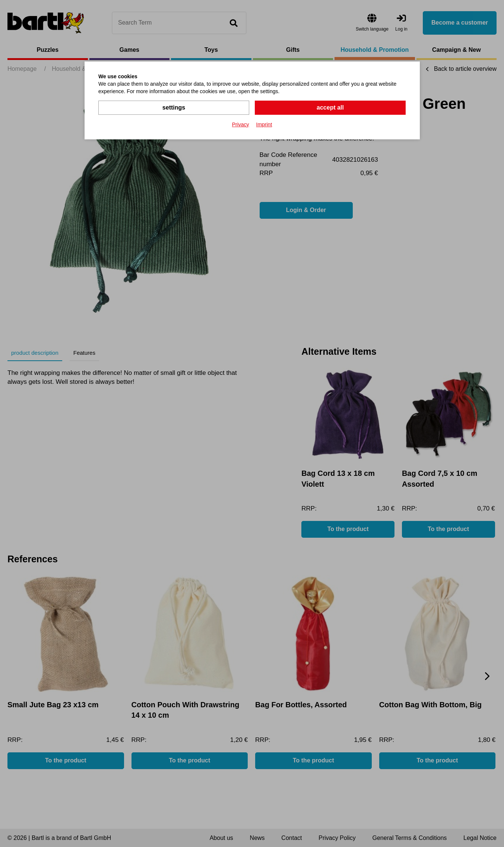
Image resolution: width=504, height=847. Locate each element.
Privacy (241, 124)
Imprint (264, 124)
